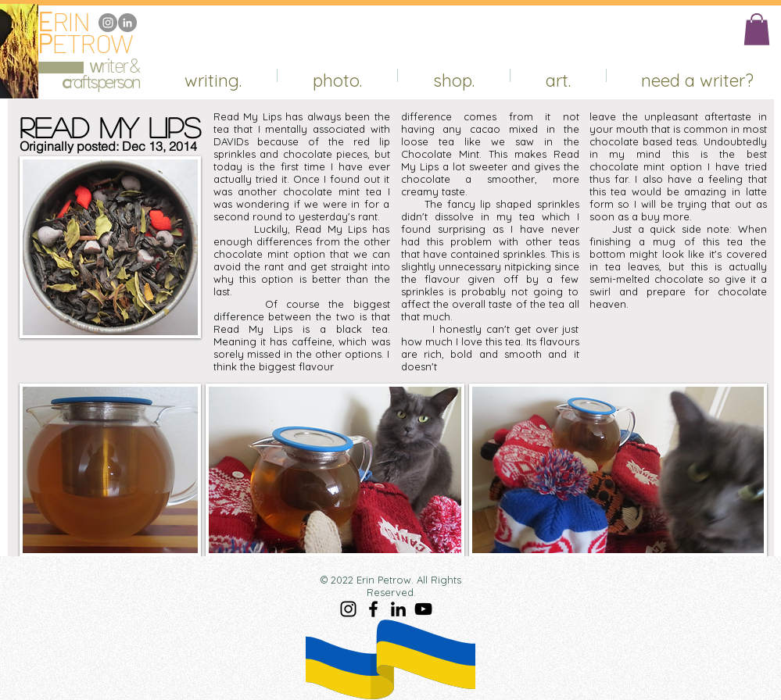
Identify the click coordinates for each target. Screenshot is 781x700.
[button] (757, 29)
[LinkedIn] (127, 23)
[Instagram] (108, 23)
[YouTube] (423, 609)
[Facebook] (373, 609)
